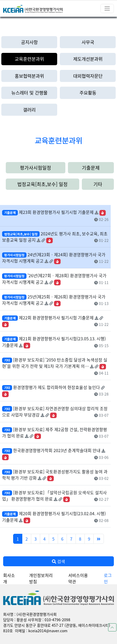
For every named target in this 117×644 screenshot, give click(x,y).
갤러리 (29, 110)
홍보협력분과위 (29, 76)
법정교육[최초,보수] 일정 (42, 184)
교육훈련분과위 (29, 59)
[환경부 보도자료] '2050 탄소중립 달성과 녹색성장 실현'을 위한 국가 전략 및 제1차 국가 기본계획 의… (55, 363)
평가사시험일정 (36, 168)
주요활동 (88, 93)
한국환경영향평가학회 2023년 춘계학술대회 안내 (57, 450)
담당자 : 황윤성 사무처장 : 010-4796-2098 (37, 620)
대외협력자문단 (88, 76)
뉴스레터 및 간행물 (29, 93)
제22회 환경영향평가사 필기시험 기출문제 (56, 318)
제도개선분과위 (88, 59)
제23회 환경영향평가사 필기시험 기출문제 (56, 212)
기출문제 (91, 168)
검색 (58, 561)
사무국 (88, 42)
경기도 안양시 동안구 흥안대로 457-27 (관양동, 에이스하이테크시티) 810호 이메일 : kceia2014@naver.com (57, 628)
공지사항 (29, 42)
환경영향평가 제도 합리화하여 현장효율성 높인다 (57, 387)
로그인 (108, 578)
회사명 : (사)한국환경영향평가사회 (30, 614)
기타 (98, 184)
